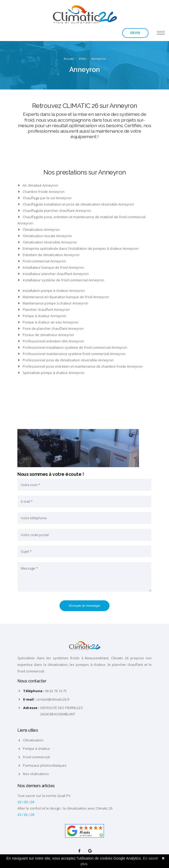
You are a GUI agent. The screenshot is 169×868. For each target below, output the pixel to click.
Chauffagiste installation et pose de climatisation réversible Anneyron (76, 204)
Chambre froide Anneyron (41, 192)
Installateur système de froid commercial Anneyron (61, 280)
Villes (82, 59)
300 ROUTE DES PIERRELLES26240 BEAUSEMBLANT (61, 711)
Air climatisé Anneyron (38, 185)
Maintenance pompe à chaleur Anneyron (53, 303)
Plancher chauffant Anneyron (44, 310)
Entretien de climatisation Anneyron (49, 255)
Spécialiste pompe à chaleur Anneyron (51, 373)
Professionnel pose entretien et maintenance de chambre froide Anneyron (81, 366)
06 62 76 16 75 (56, 691)
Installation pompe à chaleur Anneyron (52, 291)
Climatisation (33, 740)
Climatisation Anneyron (39, 230)
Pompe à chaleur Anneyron (42, 316)
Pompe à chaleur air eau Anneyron (48, 322)
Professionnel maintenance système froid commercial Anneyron (72, 354)
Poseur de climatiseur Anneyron (46, 335)
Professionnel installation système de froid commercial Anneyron (73, 347)
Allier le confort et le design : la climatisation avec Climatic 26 (65, 808)
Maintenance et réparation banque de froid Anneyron (64, 297)
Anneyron (99, 59)
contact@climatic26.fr (53, 699)
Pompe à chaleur (36, 749)
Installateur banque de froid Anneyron (51, 267)
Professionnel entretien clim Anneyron (51, 341)
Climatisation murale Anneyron (45, 236)
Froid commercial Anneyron (42, 261)
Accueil (69, 59)
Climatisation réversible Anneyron (48, 242)
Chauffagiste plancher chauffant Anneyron (55, 211)
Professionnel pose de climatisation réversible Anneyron (66, 360)
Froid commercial (36, 757)
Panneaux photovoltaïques (45, 765)
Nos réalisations (36, 774)
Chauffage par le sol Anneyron (45, 198)
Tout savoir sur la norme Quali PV (44, 796)
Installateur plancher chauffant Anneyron (54, 274)
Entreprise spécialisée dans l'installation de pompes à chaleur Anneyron (78, 248)
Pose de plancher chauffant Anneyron (51, 328)
